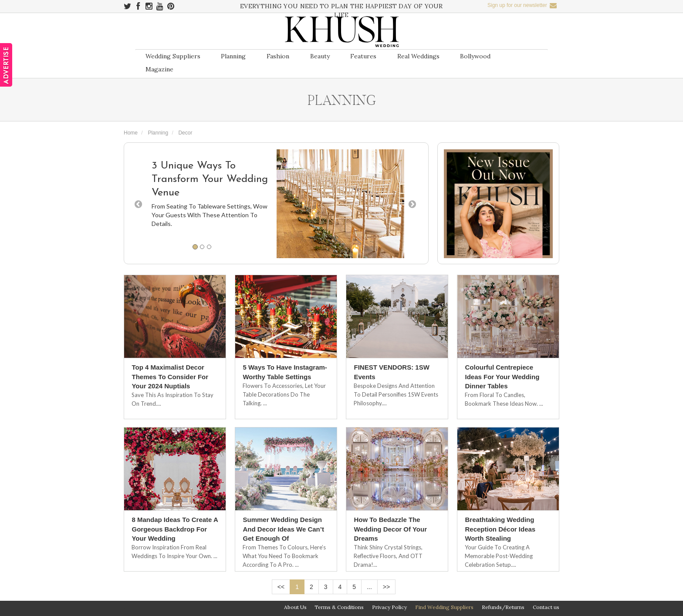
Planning (233, 56)
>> (386, 587)
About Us (295, 607)
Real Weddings (418, 56)
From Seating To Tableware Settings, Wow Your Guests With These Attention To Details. (210, 215)
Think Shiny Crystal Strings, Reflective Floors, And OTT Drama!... (388, 556)
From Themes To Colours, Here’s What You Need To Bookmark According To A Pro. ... (284, 556)
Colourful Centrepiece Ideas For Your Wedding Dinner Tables (502, 377)
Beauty (320, 56)
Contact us (546, 607)
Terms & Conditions (339, 607)
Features (363, 56)
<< (281, 587)
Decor (185, 133)
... (369, 587)
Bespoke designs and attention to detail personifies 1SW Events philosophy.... (396, 394)
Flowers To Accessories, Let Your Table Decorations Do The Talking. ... (284, 394)
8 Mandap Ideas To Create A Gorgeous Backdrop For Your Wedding (175, 529)
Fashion (278, 56)
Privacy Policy (389, 607)
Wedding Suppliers (173, 56)
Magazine (159, 69)
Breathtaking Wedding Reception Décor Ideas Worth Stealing (500, 529)
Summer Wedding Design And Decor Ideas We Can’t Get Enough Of (283, 529)
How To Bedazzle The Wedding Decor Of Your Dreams (390, 529)
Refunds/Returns (503, 607)
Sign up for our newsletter (522, 5)
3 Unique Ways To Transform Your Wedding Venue (210, 179)
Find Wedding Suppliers (444, 607)
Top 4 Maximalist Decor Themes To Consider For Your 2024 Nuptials (170, 377)
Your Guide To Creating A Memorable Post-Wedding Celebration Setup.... (499, 556)
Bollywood (475, 56)
